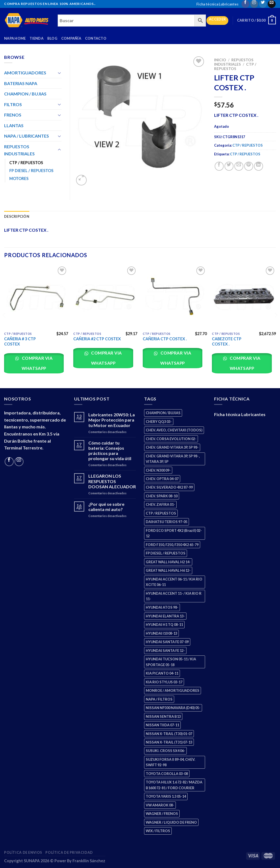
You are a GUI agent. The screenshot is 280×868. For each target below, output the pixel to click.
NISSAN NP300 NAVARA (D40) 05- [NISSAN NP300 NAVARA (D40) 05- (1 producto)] (173, 708)
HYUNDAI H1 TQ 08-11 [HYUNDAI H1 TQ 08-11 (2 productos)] (164, 625)
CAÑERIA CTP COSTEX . (165, 339)
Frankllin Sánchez (89, 861)
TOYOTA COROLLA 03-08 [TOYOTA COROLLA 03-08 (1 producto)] (167, 774)
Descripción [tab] (17, 216)
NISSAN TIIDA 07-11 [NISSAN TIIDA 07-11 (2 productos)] (162, 725)
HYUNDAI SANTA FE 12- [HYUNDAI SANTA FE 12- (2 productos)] (165, 651)
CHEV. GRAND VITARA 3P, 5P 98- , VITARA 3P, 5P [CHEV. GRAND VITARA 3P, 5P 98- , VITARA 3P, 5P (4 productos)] (173, 459)
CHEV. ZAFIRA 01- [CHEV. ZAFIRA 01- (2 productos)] (160, 504)
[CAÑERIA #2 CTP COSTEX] (105, 297)
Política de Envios (23, 853)
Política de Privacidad (69, 853)
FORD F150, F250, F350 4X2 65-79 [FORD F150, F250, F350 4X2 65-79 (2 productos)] (172, 545)
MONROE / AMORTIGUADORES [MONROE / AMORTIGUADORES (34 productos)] (173, 690)
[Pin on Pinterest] (249, 166)
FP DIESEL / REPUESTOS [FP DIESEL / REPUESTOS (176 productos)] (166, 553)
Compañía (71, 38)
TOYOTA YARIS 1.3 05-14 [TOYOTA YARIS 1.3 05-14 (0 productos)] (166, 796)
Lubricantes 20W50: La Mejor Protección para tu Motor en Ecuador (112, 420)
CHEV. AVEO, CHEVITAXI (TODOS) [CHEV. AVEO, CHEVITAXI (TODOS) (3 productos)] (174, 430)
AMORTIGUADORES (25, 73)
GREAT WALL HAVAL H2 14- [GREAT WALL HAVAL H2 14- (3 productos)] (168, 562)
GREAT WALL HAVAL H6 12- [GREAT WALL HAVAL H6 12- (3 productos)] (168, 570)
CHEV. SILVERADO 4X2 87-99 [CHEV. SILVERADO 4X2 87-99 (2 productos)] (169, 487)
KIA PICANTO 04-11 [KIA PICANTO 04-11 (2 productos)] (162, 673)
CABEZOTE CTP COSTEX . (227, 341)
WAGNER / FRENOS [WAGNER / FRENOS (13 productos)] (162, 814)
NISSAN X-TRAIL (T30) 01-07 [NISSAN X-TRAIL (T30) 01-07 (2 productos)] (169, 734)
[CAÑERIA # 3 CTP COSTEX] (36, 297)
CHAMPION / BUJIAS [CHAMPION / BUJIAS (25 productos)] (163, 413)
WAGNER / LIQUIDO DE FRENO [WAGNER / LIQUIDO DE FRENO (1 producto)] (171, 822)
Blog (52, 38)
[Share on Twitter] (229, 166)
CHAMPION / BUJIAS (25, 94)
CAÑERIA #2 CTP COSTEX (97, 339)
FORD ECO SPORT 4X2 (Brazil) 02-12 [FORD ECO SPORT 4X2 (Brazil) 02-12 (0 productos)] (174, 533)
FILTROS (13, 104)
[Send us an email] (272, 4)
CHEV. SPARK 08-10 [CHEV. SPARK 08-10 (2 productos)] (162, 496)
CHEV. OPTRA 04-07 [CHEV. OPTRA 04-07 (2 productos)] (162, 479)
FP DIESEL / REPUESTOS (31, 171)
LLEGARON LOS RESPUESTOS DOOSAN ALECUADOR (112, 481)
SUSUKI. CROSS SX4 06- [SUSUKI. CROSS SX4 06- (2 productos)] (165, 751)
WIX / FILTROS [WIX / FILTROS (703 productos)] (158, 831)
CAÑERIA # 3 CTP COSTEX (20, 341)
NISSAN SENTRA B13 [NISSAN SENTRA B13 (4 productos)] (163, 716)
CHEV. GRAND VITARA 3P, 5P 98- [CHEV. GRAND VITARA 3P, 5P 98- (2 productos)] (172, 447)
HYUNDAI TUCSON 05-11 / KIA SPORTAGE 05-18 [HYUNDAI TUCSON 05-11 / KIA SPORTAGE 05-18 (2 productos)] (171, 662)
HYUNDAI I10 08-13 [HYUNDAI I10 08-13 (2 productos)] (161, 633)
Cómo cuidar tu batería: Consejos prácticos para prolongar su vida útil (110, 451)
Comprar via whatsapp (37, 363)
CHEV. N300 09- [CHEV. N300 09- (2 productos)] (158, 470)
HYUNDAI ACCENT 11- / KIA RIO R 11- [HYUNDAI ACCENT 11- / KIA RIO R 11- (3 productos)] (174, 596)
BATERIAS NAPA (21, 83)
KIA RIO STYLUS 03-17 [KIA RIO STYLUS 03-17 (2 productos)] (164, 682)
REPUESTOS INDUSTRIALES (234, 62)
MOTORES (19, 178)
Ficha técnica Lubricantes (217, 4)
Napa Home (15, 38)
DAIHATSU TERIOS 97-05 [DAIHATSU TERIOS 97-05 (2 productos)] (167, 522)
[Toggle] (59, 73)
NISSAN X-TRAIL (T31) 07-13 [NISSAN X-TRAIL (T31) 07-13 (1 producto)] (169, 742)
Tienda (37, 38)
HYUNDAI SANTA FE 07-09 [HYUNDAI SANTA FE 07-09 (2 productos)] (167, 642)
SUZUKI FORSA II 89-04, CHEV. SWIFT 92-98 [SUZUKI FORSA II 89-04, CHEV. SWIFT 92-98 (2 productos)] (170, 762)
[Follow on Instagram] (254, 4)
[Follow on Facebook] (245, 4)
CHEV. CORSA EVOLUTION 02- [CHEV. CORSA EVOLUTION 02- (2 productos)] (171, 439)
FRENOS (13, 115)
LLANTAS (14, 125)
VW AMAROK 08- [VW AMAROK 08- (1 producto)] (160, 805)
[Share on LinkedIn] (259, 166)
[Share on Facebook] (219, 166)
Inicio (220, 60)
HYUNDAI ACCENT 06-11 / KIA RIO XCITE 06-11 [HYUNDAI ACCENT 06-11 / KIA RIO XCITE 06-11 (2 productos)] (174, 582)
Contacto (96, 38)
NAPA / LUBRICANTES (27, 136)
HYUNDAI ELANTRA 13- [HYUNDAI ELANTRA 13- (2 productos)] (165, 616)
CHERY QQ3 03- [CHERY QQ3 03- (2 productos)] (159, 422)
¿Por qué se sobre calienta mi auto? (106, 507)
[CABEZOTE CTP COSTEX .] (244, 297)
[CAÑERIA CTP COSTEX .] (175, 297)
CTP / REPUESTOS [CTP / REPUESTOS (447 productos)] (161, 513)
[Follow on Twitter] (263, 4)
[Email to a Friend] (239, 166)
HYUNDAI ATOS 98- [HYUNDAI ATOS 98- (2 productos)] (162, 607)
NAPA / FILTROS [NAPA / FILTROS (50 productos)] (159, 699)
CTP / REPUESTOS (235, 66)
